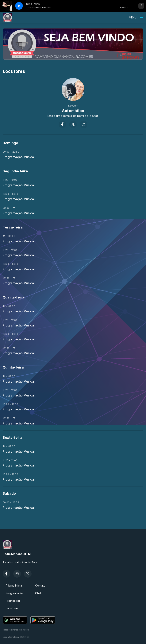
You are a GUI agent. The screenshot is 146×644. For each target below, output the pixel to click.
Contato (40, 585)
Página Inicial (14, 585)
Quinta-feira (13, 367)
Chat (38, 593)
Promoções (13, 601)
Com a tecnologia (16, 637)
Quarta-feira (14, 297)
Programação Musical (19, 157)
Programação (14, 593)
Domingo (10, 143)
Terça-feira (13, 227)
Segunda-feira (15, 171)
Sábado (9, 493)
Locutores (12, 608)
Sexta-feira (12, 437)
